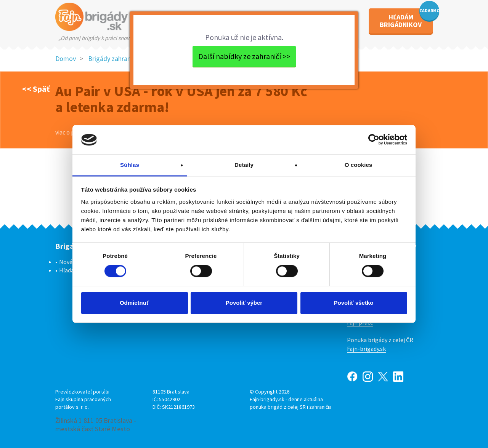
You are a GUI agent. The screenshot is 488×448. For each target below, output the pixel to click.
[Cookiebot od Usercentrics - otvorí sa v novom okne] (374, 140)
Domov (66, 58)
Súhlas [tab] (130, 165)
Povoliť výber (244, 303)
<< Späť (36, 89)
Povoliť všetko (354, 303)
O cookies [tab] (359, 165)
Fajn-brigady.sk (366, 349)
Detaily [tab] (244, 165)
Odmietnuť (134, 303)
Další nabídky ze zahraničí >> (244, 56)
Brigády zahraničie (114, 58)
